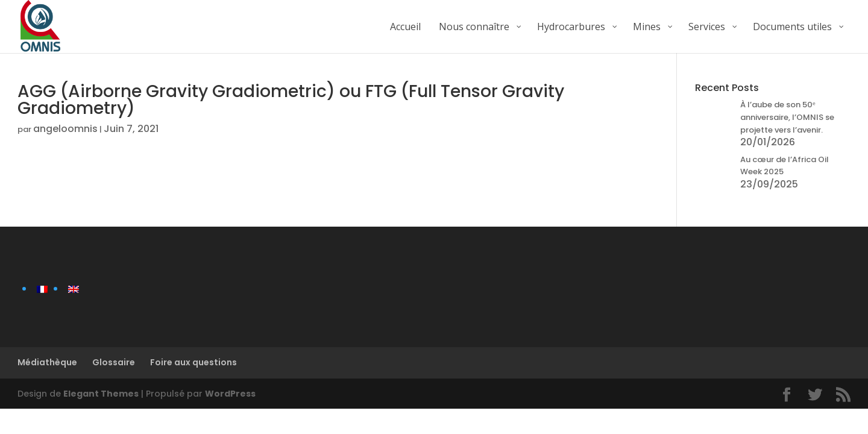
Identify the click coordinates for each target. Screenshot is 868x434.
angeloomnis (65, 129)
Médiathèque (47, 362)
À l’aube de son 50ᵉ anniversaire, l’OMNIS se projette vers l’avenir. (787, 117)
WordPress (230, 394)
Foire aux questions (193, 362)
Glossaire (114, 362)
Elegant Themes (101, 394)
